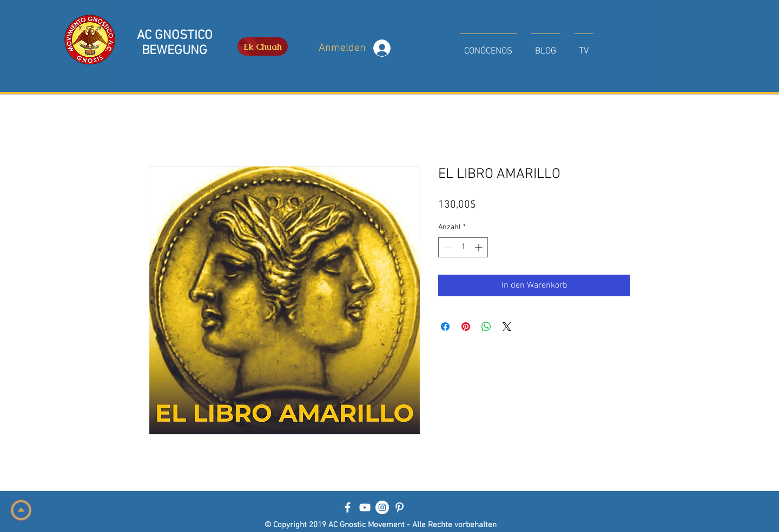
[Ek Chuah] (263, 46)
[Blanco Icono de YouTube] (365, 507)
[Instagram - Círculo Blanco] (382, 507)
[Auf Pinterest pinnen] (466, 327)
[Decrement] (447, 247)
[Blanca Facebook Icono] (348, 507)
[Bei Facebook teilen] (445, 327)
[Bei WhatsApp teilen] (486, 327)
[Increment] (480, 247)
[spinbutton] (463, 247)
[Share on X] (507, 327)
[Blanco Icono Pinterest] (400, 507)
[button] (488, 46)
